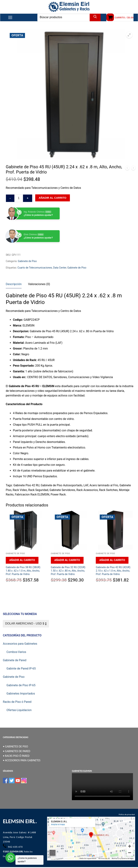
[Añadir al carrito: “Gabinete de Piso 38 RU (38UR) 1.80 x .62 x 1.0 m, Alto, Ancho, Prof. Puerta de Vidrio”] (22, 560)
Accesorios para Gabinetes (20, 644)
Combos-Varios (16, 652)
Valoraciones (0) (39, 284)
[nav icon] (10, 17)
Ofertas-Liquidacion (19, 710)
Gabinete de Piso (27, 261)
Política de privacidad (127, 814)
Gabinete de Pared (15, 660)
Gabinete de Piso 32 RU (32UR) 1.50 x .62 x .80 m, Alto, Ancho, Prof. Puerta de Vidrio (68, 571)
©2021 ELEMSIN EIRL (13, 852)
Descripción (14, 284)
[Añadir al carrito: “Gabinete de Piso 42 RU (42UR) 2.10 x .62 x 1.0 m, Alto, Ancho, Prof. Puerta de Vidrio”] (112, 560)
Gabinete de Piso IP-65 (21, 685)
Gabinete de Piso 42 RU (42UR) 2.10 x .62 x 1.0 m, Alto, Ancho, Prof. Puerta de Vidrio (113, 571)
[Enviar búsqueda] (95, 17)
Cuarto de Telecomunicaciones (35, 268)
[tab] (14, 284)
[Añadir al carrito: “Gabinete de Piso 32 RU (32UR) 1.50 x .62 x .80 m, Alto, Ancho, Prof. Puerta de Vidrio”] (67, 560)
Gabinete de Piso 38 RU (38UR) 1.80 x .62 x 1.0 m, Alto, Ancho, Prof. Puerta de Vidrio (23, 571)
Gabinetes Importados (21, 694)
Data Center (60, 268)
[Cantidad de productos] (19, 198)
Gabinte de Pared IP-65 (21, 669)
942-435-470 (15, 847)
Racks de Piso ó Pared (17, 702)
